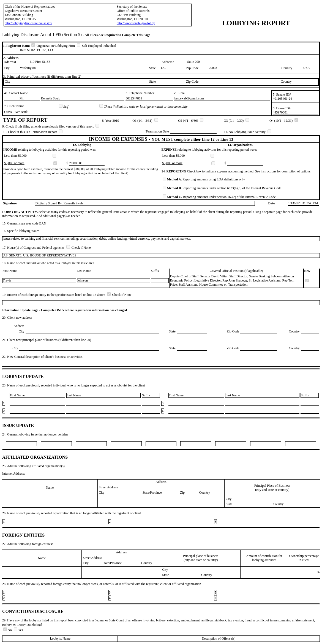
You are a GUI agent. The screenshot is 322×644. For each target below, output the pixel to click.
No (8, 630)
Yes (18, 630)
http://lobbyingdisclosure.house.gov (28, 23)
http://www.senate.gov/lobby (136, 23)
